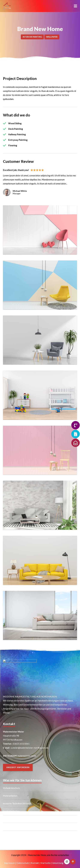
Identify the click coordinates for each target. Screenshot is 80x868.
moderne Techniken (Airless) (17, 803)
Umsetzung (58, 863)
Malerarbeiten (10, 796)
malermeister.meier (27, 756)
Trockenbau (9, 827)
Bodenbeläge (10, 834)
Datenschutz (23, 863)
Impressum (10, 863)
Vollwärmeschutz (11, 788)
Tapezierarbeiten (11, 819)
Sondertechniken (11, 811)
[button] (75, 6)
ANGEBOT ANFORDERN (18, 767)
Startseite (46, 863)
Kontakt (35, 863)
